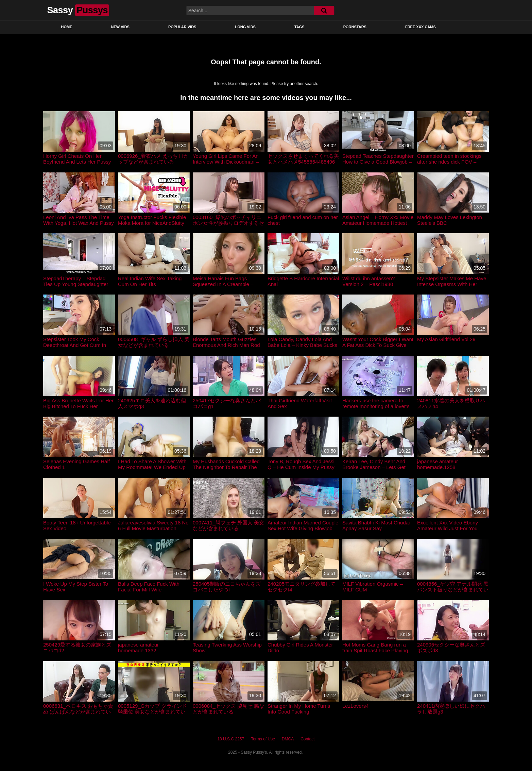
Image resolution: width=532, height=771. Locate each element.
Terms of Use (263, 739)
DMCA (288, 739)
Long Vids (245, 27)
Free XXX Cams (421, 27)
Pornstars (355, 27)
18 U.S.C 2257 (231, 739)
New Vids (120, 27)
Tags (299, 27)
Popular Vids (182, 27)
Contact (307, 739)
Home (67, 27)
